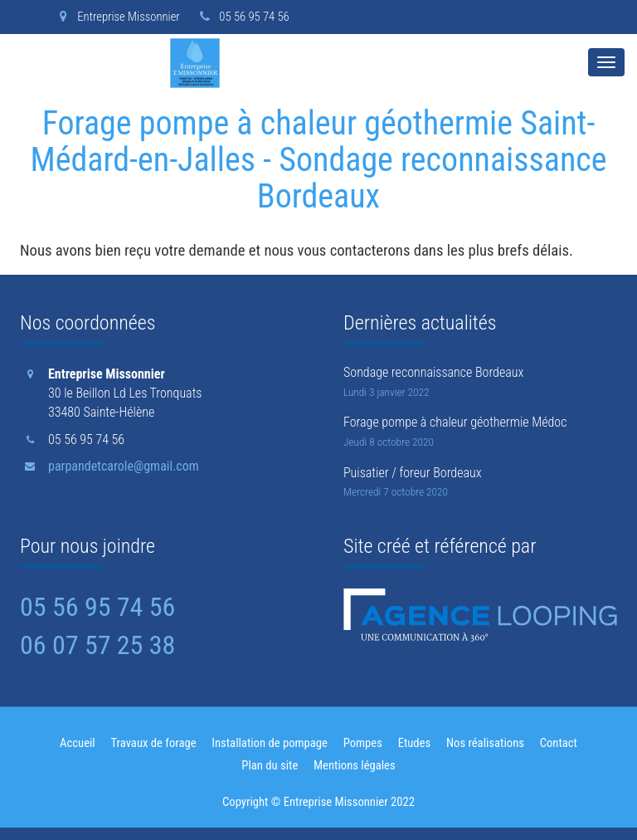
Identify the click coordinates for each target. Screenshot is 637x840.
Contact (559, 743)
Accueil (78, 743)
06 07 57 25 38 (97, 645)
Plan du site (270, 765)
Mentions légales (355, 765)
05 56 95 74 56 (242, 17)
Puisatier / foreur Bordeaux (413, 473)
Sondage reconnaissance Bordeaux (433, 372)
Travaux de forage (154, 743)
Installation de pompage (270, 743)
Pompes (363, 743)
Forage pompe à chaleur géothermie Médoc (455, 422)
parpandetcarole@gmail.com (124, 466)
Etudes (415, 743)
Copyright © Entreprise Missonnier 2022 (318, 802)
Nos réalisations (485, 743)
